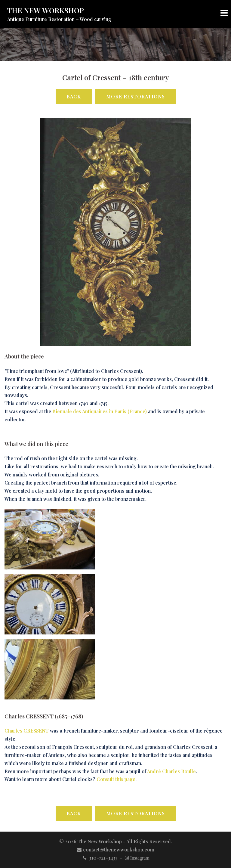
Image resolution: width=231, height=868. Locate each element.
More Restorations (136, 96)
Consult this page (116, 779)
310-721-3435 (100, 858)
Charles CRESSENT (27, 731)
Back (74, 96)
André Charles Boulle (171, 771)
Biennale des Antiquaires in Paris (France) (100, 411)
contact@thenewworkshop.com (115, 849)
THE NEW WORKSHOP (46, 10)
